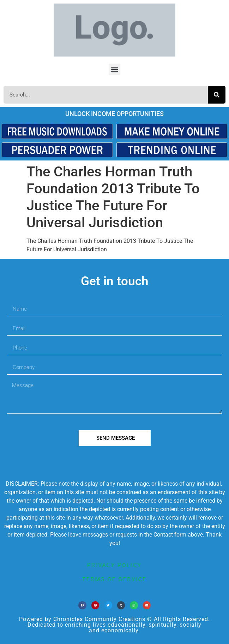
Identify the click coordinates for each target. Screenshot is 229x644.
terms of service (115, 579)
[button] (114, 69)
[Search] (217, 95)
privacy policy (114, 565)
